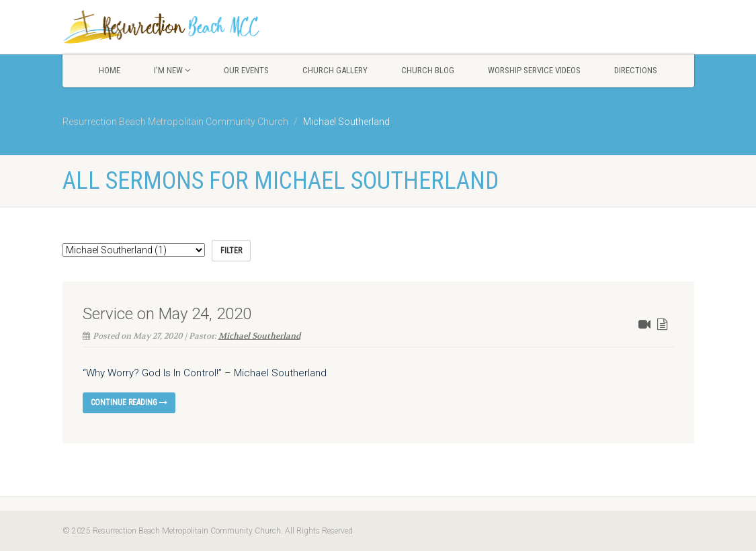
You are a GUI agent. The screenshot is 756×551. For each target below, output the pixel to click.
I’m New (172, 70)
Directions (636, 70)
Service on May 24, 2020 (167, 314)
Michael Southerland (259, 336)
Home (110, 70)
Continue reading (129, 402)
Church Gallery (335, 70)
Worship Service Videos (534, 70)
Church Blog (428, 70)
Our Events (246, 70)
